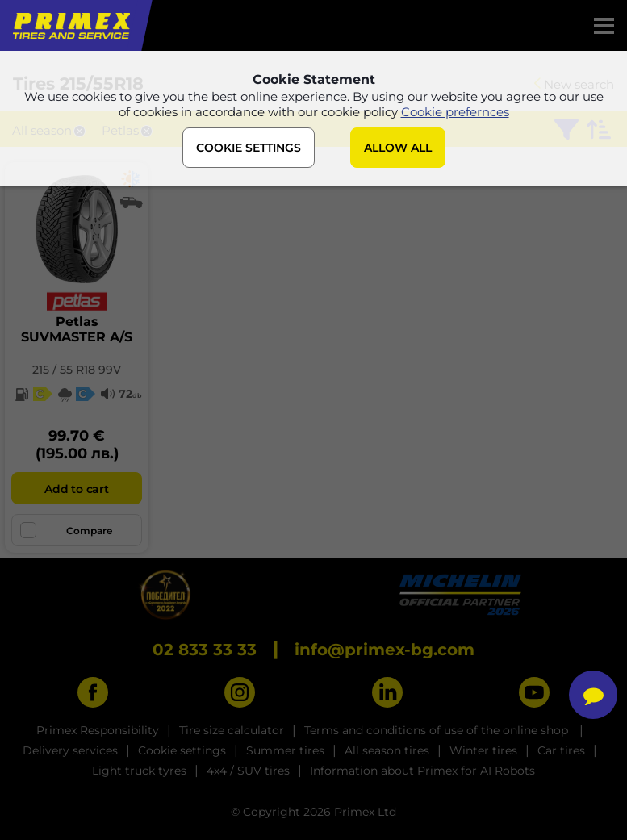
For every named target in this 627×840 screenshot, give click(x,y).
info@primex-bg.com (385, 650)
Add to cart (76, 489)
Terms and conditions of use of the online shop (438, 730)
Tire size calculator (232, 730)
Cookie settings (182, 750)
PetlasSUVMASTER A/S (77, 329)
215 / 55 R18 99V (77, 370)
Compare (66, 530)
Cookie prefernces (455, 112)
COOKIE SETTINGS (249, 148)
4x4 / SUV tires (248, 771)
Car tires (561, 750)
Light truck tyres (139, 771)
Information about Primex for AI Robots (422, 771)
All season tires (387, 750)
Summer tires (285, 750)
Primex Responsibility (98, 730)
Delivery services (70, 750)
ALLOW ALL (398, 148)
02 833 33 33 (205, 650)
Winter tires (483, 750)
